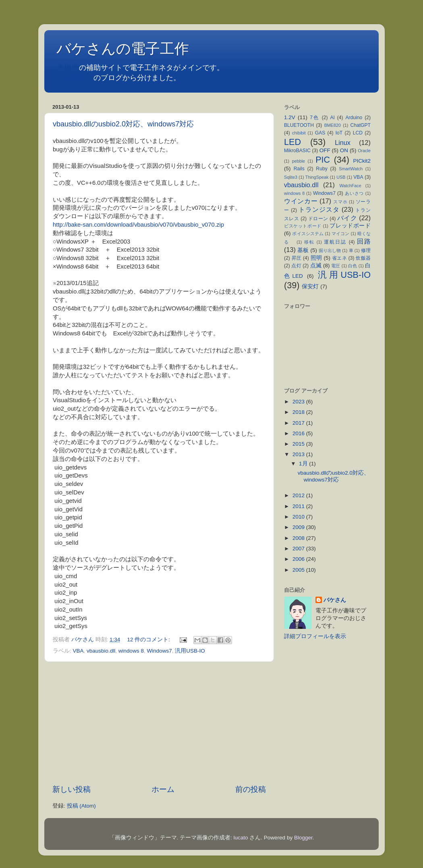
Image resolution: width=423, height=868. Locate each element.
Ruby (321, 169)
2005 (299, 570)
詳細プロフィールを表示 (315, 636)
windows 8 (131, 651)
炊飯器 (363, 258)
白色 (352, 266)
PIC (323, 160)
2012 (299, 495)
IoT (339, 133)
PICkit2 (362, 161)
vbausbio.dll (101, 651)
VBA (78, 651)
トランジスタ (319, 209)
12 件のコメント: (149, 640)
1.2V (290, 117)
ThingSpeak (317, 177)
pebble (299, 161)
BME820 (333, 125)
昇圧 (297, 258)
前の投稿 (251, 789)
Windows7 (159, 651)
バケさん (335, 600)
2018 (299, 412)
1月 (304, 464)
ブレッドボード (350, 226)
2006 (299, 559)
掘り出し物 (330, 250)
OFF (325, 150)
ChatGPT (360, 125)
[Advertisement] (159, 723)
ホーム (163, 789)
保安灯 (310, 286)
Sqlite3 (291, 177)
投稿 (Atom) (81, 806)
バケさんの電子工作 (130, 49)
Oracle (364, 151)
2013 (299, 454)
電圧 (336, 266)
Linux (343, 143)
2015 (299, 444)
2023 (299, 402)
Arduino (354, 118)
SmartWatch (351, 169)
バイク (347, 218)
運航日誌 (335, 242)
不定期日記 (75, 78)
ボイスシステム (308, 234)
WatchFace (350, 186)
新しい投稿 (72, 789)
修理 (366, 250)
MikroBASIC (297, 151)
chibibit (299, 133)
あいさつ (354, 193)
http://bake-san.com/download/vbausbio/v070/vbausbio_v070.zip (138, 225)
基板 (303, 250)
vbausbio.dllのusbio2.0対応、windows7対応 (123, 124)
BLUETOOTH (299, 125)
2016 (299, 433)
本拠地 (68, 68)
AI (332, 118)
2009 (299, 527)
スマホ (340, 202)
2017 (299, 423)
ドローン (318, 219)
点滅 (316, 266)
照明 (316, 258)
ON (344, 150)
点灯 (296, 266)
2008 (299, 538)
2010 (299, 517)
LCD (358, 133)
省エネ (339, 258)
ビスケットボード (303, 226)
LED (292, 142)
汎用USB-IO (190, 651)
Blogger (303, 838)
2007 (299, 549)
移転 (309, 242)
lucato (241, 838)
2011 (299, 506)
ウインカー (301, 201)
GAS (320, 133)
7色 (315, 118)
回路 (364, 241)
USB (341, 177)
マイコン (341, 234)
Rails (299, 169)
